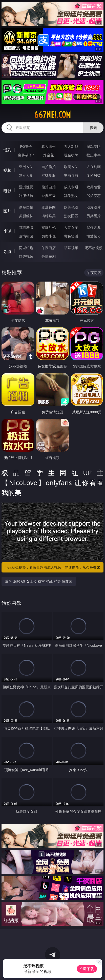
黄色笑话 (71, 236)
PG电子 (26, 146)
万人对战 (71, 146)
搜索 (93, 128)
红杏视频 (26, 256)
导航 (7, 251)
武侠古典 (94, 227)
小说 (7, 231)
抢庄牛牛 (94, 155)
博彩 (7, 150)
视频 (7, 170)
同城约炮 (26, 248)
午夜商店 (49, 248)
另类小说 (49, 236)
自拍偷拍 (49, 167)
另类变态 (94, 196)
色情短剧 (49, 256)
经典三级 (49, 196)
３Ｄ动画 (94, 167)
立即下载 (87, 969)
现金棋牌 (71, 155)
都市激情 (26, 227)
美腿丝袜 (26, 216)
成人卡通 (71, 187)
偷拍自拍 (49, 187)
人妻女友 (71, 227)
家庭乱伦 (49, 227)
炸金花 (49, 155)
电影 (7, 191)
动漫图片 (94, 207)
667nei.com (52, 115)
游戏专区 (94, 146)
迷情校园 (26, 236)
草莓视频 (71, 248)
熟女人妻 (26, 175)
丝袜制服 (49, 175)
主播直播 (71, 175)
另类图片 (94, 216)
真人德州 (49, 146)
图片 (7, 211)
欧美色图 (71, 207)
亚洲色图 (49, 207)
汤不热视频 (94, 248)
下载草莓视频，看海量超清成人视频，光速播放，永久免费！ (53, 567)
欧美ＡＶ (71, 167)
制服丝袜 (26, 196)
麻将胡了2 (26, 155)
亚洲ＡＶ (26, 167)
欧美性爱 (94, 187)
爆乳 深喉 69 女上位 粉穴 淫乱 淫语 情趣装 (39, 581)
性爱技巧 (94, 236)
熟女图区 (71, 216)
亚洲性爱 (26, 187)
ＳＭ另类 (94, 175)
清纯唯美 (49, 216)
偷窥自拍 (26, 207)
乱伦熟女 (71, 196)
